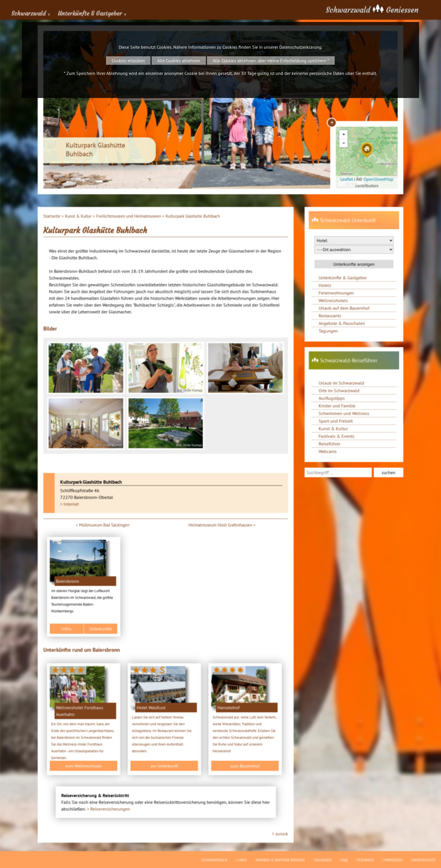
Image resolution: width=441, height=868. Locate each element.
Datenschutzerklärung (300, 47)
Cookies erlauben (128, 61)
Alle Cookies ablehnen (179, 61)
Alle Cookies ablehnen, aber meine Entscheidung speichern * (271, 61)
